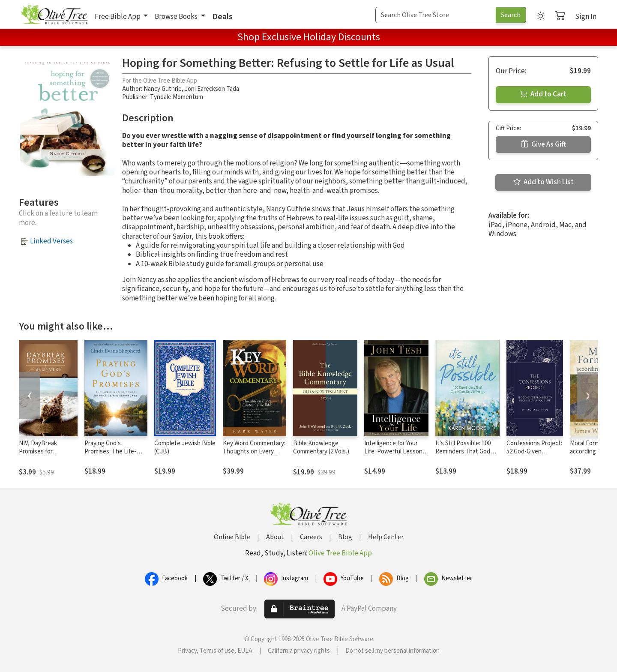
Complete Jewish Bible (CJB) (185, 447)
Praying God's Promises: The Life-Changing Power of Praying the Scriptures (114, 456)
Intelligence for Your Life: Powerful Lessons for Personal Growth (395, 451)
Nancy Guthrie (163, 89)
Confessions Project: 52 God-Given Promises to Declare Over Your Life (534, 456)
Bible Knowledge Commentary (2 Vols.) (321, 447)
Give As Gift (544, 144)
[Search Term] (436, 15)
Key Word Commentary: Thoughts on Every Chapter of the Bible (254, 451)
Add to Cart (543, 94)
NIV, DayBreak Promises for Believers (38, 451)
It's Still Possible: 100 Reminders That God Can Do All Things (463, 451)
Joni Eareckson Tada (212, 89)
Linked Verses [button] (51, 241)
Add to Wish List (544, 182)
